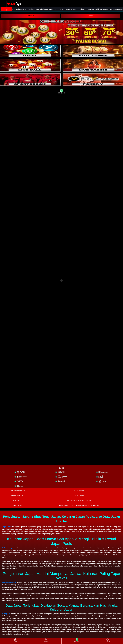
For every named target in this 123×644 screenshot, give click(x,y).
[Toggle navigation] (3, 4)
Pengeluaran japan (9, 582)
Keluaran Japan (8, 548)
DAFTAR (31, 16)
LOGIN (90, 16)
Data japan (6, 614)
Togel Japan (7, 527)
